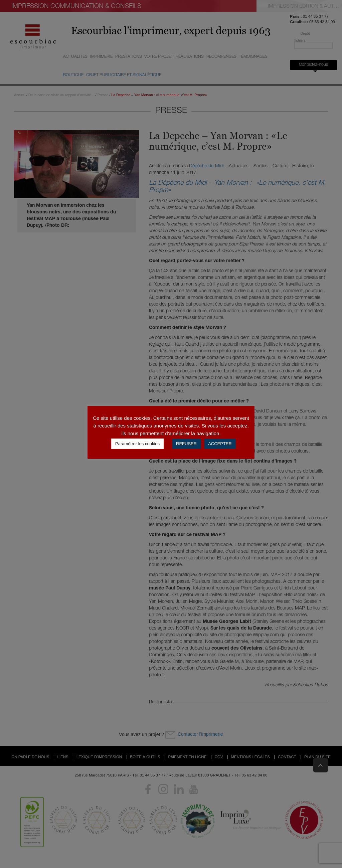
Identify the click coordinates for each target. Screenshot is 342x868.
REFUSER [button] (186, 444)
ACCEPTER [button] (220, 444)
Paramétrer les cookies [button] (137, 444)
